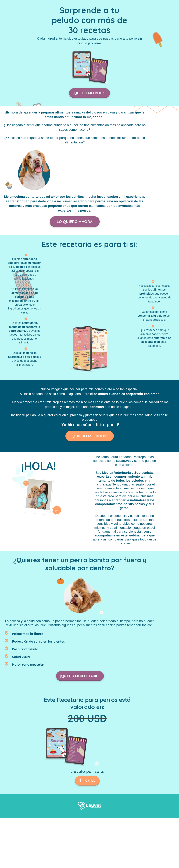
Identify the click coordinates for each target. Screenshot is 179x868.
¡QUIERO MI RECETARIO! (80, 675)
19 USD (87, 780)
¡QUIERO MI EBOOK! (89, 93)
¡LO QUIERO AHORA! (75, 222)
